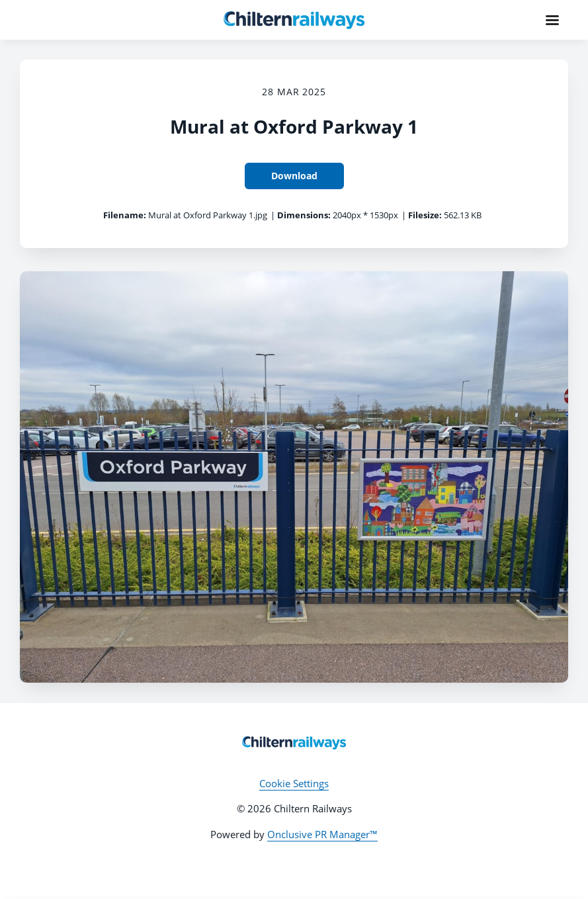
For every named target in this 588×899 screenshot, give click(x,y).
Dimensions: (304, 215)
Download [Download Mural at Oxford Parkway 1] (294, 176)
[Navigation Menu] (552, 20)
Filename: (125, 215)
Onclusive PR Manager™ (322, 834)
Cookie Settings (294, 783)
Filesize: (425, 215)
